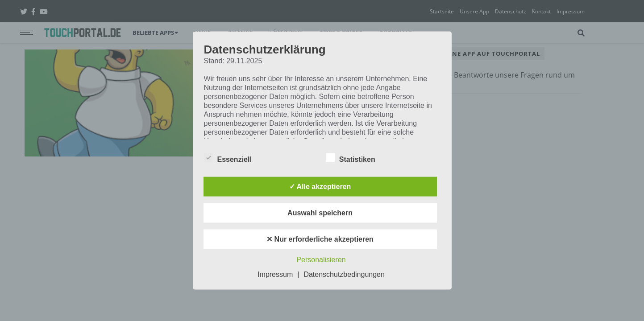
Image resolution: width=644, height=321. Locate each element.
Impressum (275, 274)
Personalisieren (321, 260)
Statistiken (351, 158)
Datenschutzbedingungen (344, 274)
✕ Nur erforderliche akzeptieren (320, 239)
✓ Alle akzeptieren (320, 187)
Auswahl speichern (320, 213)
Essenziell (228, 158)
